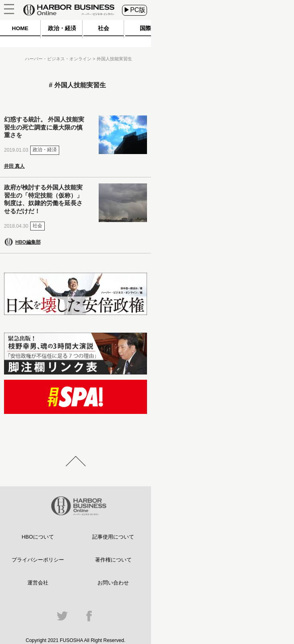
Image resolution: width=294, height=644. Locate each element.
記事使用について (113, 537)
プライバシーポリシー (38, 560)
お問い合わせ (113, 583)
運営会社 (38, 583)
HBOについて (38, 537)
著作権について (113, 560)
